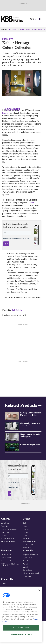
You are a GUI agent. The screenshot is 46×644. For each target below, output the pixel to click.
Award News (5, 526)
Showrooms (27, 548)
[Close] (39, 590)
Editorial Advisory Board (31, 573)
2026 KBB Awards (24, 30)
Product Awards (6, 558)
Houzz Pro (12, 30)
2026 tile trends (37, 30)
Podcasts (4, 535)
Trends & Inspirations (8, 542)
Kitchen (26, 526)
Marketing (26, 538)
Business (26, 529)
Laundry (26, 535)
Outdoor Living (28, 545)
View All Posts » (6, 523)
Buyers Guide (27, 570)
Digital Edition (28, 558)
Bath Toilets (17, 310)
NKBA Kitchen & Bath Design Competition (11, 565)
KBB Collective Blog (7, 538)
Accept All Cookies (21, 628)
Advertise (26, 564)
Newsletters (27, 576)
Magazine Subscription (31, 555)
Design (25, 532)
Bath (25, 523)
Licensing (26, 567)
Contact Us (5, 584)
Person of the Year (7, 561)
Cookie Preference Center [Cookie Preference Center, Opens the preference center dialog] (21, 634)
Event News (5, 532)
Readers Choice (6, 555)
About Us (26, 561)
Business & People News (9, 529)
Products (8, 39)
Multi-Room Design (29, 542)
